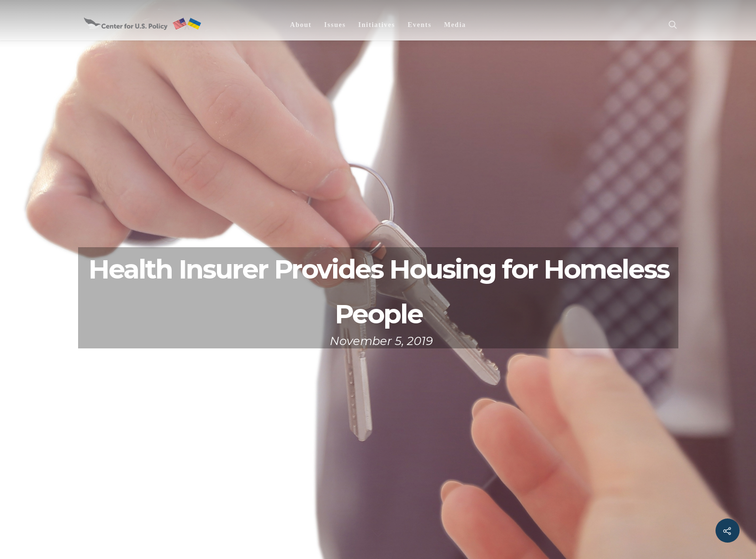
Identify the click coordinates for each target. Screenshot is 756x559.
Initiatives (377, 25)
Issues (335, 25)
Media (455, 25)
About (301, 25)
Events (419, 25)
